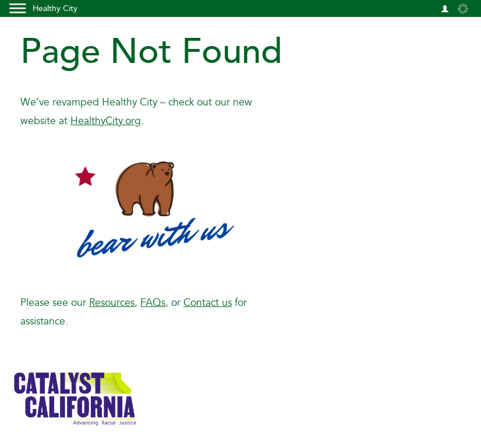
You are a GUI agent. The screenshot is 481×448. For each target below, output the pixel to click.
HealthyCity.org (106, 121)
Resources (112, 303)
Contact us (208, 303)
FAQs (153, 303)
